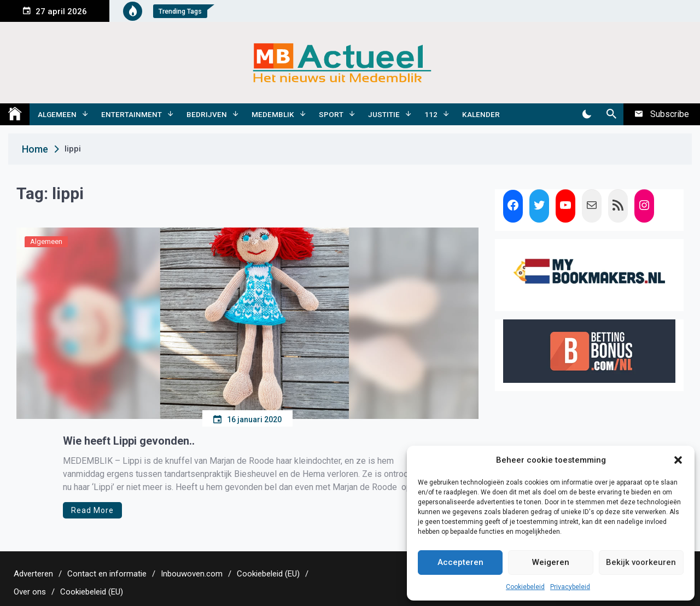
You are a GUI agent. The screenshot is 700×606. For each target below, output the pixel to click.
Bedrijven (207, 114)
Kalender (481, 114)
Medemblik (273, 114)
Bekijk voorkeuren (641, 562)
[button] (678, 460)
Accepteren (460, 562)
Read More (92, 510)
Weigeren (551, 562)
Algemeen (57, 114)
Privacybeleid (570, 587)
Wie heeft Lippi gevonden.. (129, 441)
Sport (331, 114)
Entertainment (132, 114)
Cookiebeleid (525, 587)
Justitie (384, 114)
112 (431, 114)
